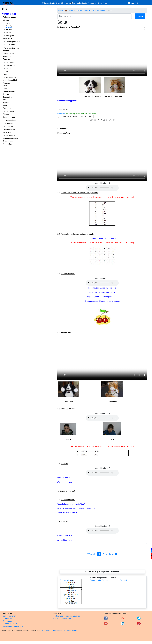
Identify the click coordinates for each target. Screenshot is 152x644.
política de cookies (72, 631)
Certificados (7, 621)
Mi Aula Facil (133, 3)
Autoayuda (7, 56)
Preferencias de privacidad (13, 626)
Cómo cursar (66, 3)
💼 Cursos (69, 10)
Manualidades (8, 54)
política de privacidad (59, 631)
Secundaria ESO (9, 117)
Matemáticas (11, 77)
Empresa (6, 59)
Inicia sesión (61, 114)
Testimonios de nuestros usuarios (67, 616)
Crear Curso (102, 3)
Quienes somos (9, 619)
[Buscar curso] (94, 16)
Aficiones (6, 83)
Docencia (6, 94)
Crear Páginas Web (13, 42)
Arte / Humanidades (11, 80)
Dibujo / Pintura (9, 91)
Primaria (6, 114)
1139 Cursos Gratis (47, 3)
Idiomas (6, 20)
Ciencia (6, 74)
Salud (5, 86)
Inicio (5, 9)
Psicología (7, 108)
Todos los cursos (9, 17)
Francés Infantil (99, 10)
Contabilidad (11, 66)
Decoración (7, 97)
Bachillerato (7, 132)
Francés (9, 26)
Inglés (8, 23)
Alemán (9, 29)
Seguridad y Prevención (12, 138)
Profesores (92, 3)
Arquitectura (8, 144)
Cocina (5, 71)
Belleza (6, 100)
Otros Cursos (8, 141)
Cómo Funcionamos (11, 616)
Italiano (8, 33)
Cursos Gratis (9, 14)
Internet (6, 51)
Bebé (5, 105)
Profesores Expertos (11, 624)
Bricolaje (6, 103)
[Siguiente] (110, 554)
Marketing (9, 69)
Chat (58, 3)
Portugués (10, 36)
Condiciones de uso (47, 631)
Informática (7, 38)
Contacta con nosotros (62, 619)
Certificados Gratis (79, 3)
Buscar (140, 16)
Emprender (10, 62)
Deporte (6, 89)
